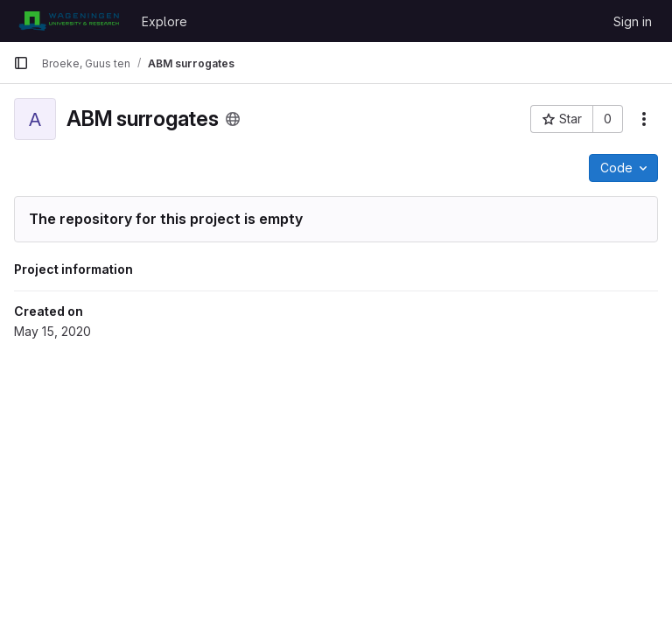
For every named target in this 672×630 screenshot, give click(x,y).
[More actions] (644, 119)
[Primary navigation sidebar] (21, 63)
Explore (164, 21)
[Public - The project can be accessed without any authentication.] (233, 119)
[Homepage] (69, 21)
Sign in (633, 21)
